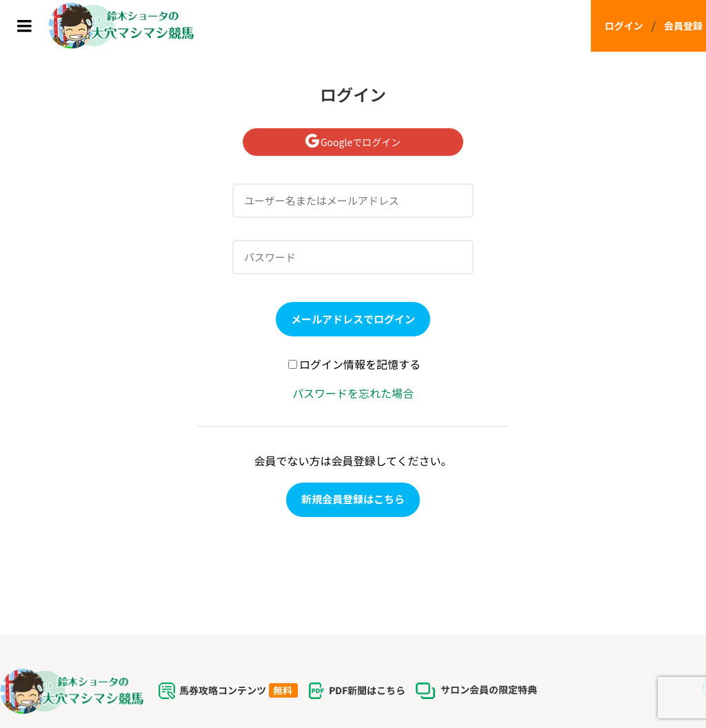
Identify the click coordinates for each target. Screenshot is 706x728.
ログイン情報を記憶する (354, 364)
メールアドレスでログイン (353, 319)
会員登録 (683, 26)
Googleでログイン (353, 142)
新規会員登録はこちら (353, 499)
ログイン (624, 26)
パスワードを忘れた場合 (353, 393)
